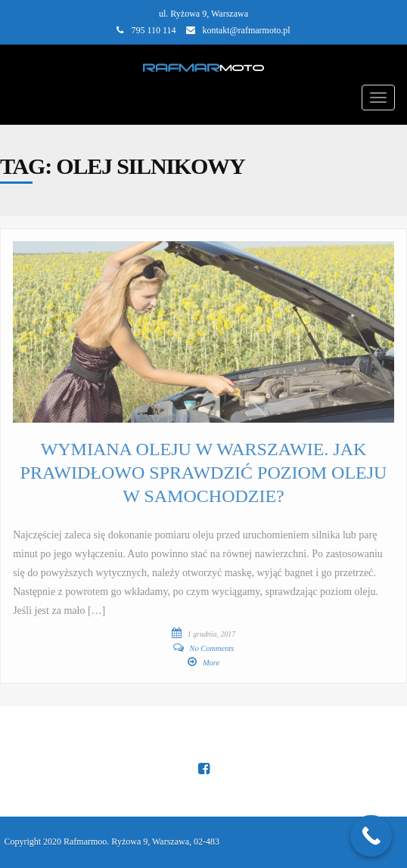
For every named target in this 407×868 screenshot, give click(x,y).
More (211, 663)
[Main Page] (204, 66)
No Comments (212, 648)
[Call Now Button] (371, 836)
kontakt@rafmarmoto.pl (247, 30)
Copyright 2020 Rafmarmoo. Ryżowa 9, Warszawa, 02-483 (112, 842)
